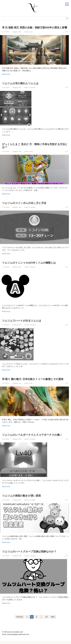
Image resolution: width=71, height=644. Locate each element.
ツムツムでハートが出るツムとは (23, 323)
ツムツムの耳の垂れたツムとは (22, 86)
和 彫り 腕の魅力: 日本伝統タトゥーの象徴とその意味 (35, 382)
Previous (20, 620)
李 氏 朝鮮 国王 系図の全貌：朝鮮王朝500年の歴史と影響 (35, 29)
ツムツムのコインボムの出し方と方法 (26, 206)
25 (46, 620)
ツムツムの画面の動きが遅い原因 (23, 499)
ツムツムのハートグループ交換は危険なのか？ (31, 554)
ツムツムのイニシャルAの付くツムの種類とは (31, 266)
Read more (6, 77)
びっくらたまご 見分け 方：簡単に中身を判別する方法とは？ (35, 149)
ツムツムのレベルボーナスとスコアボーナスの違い (34, 438)
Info (20, 35)
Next (53, 620)
